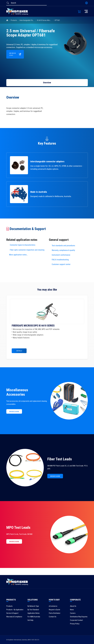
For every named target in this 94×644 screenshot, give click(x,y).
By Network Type (33, 606)
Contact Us (53, 617)
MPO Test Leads (18, 527)
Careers (73, 613)
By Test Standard (33, 610)
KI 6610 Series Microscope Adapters (49, 20)
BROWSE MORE (14, 412)
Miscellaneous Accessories (17, 392)
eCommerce (53, 606)
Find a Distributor (55, 613)
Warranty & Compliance (14, 617)
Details (19, 351)
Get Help (30, 620)
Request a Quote (54, 610)
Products (14, 20)
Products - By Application (15, 610)
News (72, 610)
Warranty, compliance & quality (63, 250)
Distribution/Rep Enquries (79, 617)
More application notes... (19, 255)
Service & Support (12, 613)
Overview (47, 83)
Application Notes (34, 613)
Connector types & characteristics (23, 245)
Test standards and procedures (63, 246)
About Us (73, 606)
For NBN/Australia (34, 617)
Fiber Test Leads (60, 459)
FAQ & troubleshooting (60, 260)
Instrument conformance (61, 255)
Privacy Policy (75, 624)
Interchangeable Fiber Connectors (31, 20)
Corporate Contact (76, 620)
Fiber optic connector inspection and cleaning (27, 250)
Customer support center (61, 264)
